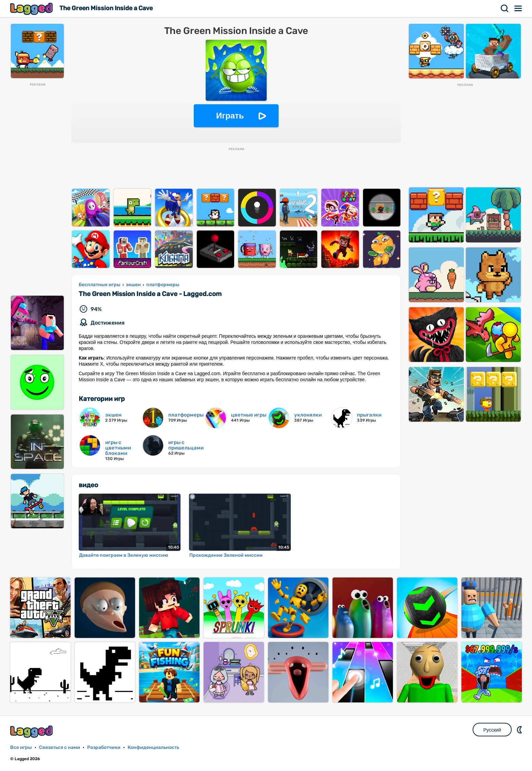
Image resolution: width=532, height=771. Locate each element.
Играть (230, 116)
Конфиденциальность (153, 747)
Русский (492, 730)
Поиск (505, 8)
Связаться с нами (60, 747)
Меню (518, 8)
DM (520, 730)
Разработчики (104, 747)
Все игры (21, 747)
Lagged (32, 9)
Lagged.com (32, 731)
